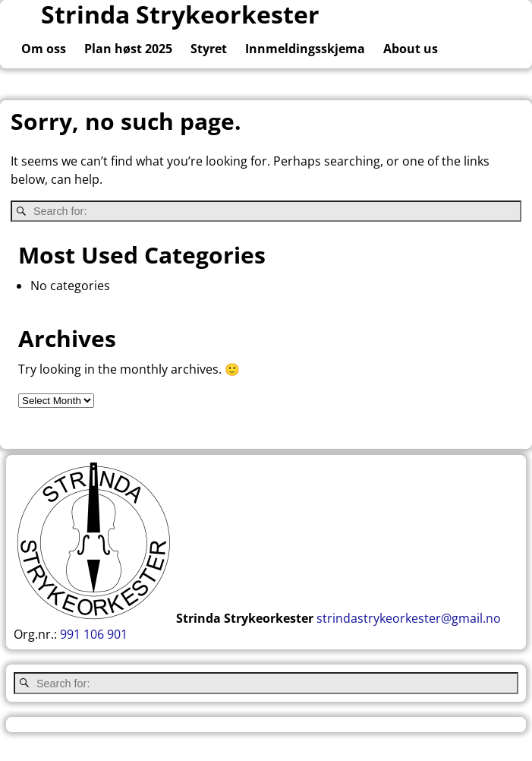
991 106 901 (94, 634)
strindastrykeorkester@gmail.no (409, 618)
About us (411, 49)
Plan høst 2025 (128, 49)
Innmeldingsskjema (305, 49)
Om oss (44, 49)
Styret (209, 49)
